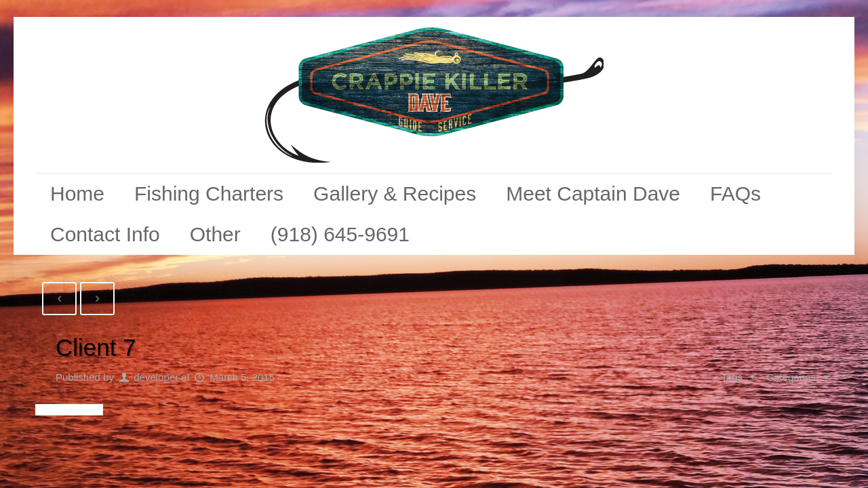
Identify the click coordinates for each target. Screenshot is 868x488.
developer (156, 377)
